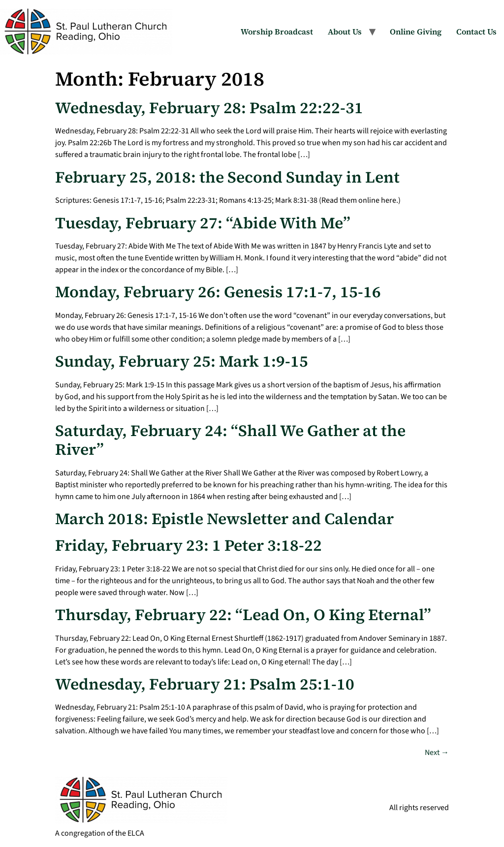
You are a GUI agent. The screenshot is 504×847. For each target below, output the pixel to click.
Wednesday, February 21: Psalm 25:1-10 (205, 684)
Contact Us (476, 31)
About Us (345, 31)
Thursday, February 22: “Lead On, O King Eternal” (243, 615)
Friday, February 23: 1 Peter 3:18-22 (189, 545)
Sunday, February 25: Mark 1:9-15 (182, 361)
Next (437, 753)
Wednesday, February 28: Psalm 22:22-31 (209, 108)
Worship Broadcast (277, 31)
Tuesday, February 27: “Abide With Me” (203, 223)
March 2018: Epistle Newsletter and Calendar (224, 519)
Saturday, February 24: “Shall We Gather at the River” (230, 440)
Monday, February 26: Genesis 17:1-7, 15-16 (218, 292)
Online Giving (416, 31)
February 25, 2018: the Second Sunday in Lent (227, 177)
